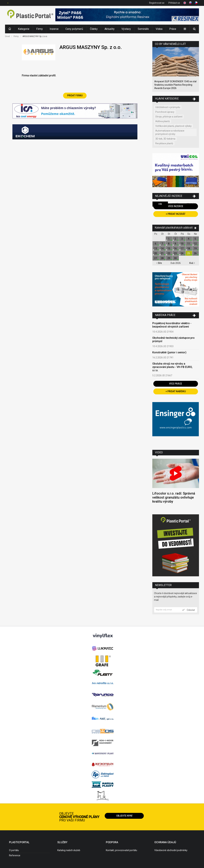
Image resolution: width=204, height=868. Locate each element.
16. (176, 248)
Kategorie (24, 29)
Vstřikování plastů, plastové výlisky (173, 126)
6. (156, 244)
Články (94, 29)
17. (182, 248)
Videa (159, 29)
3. (182, 239)
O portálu (14, 850)
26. (196, 253)
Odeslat (189, 610)
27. (156, 258)
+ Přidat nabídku (176, 391)
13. (156, 248)
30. (176, 258)
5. (196, 239)
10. (182, 244)
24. (182, 253)
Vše (160, 204)
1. (169, 239)
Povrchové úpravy (165, 112)
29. (169, 258)
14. (162, 248)
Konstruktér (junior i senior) (169, 352)
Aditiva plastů (163, 121)
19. (196, 248)
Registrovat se (157, 3)
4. (189, 239)
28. (162, 258)
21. (162, 253)
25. (189, 253)
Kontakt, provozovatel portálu (121, 850)
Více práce (176, 384)
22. (169, 253)
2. (176, 239)
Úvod (7, 36)
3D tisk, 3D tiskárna (165, 139)
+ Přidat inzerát (176, 214)
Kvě (192, 263)
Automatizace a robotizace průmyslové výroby (170, 132)
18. (189, 248)
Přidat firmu (75, 95)
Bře (159, 263)
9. (176, 244)
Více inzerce (176, 206)
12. (196, 244)
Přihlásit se (174, 3)
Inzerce (54, 29)
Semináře (143, 29)
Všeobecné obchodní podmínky (171, 850)
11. (189, 244)
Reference (15, 855)
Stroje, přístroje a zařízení (169, 117)
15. (169, 248)
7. (162, 244)
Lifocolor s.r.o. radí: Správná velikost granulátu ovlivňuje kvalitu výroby (174, 497)
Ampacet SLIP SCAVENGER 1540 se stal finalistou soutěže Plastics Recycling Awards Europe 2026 (175, 85)
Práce (173, 29)
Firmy (40, 29)
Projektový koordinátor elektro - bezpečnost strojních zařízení (172, 325)
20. (156, 253)
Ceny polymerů (74, 29)
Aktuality (110, 29)
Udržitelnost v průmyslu (168, 107)
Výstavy (126, 29)
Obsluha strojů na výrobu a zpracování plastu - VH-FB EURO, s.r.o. (172, 367)
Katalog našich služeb (69, 850)
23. (176, 253)
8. (169, 244)
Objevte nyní (124, 816)
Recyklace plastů (164, 143)
